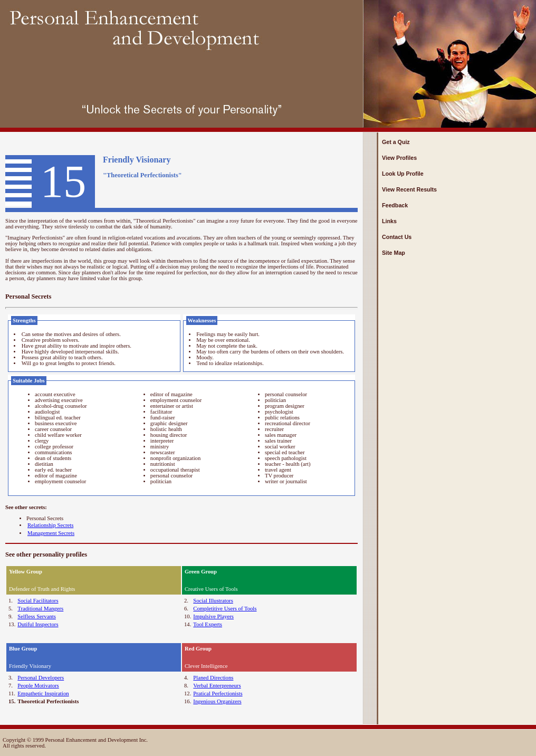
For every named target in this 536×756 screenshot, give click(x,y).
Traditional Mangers (40, 609)
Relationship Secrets (50, 525)
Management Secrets (51, 533)
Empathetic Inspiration (43, 693)
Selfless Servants (37, 616)
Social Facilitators (38, 601)
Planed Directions (213, 678)
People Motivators (38, 686)
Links (389, 221)
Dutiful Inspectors (38, 624)
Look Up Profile (403, 174)
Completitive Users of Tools (225, 609)
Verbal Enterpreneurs (217, 686)
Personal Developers (41, 678)
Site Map (394, 253)
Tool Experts (208, 624)
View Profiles (399, 158)
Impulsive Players (213, 616)
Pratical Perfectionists (218, 693)
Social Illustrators (213, 601)
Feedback (395, 205)
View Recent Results (409, 189)
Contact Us (397, 237)
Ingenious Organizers (217, 701)
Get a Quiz (396, 142)
